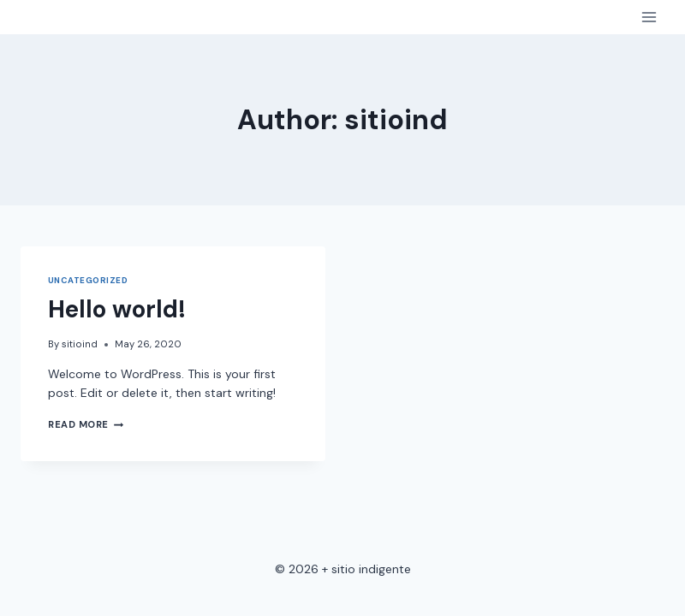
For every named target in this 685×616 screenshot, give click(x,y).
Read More (86, 424)
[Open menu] (649, 17)
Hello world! (117, 309)
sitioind (80, 344)
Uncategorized (88, 280)
